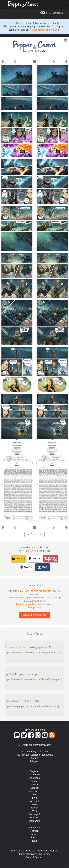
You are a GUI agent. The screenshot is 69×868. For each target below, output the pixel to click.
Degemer (34, 771)
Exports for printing (35, 604)
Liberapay (34, 828)
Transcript (36, 534)
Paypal (35, 837)
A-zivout (34, 801)
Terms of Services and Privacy (34, 854)
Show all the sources (34, 615)
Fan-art (34, 781)
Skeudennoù (34, 778)
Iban (34, 841)
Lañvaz (34, 804)
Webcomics (34, 775)
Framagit (34, 808)
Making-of (34, 814)
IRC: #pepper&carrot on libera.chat (34, 755)
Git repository (34, 607)
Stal (34, 795)
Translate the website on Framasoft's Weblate (34, 851)
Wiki (34, 811)
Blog (34, 798)
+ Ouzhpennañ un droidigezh (45, 30)
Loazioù (34, 788)
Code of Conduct (34, 857)
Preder (34, 785)
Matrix (34, 758)
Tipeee (34, 834)
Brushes (35, 818)
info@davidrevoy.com (40, 745)
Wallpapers (34, 821)
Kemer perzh (34, 791)
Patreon (34, 831)
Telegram (34, 761)
